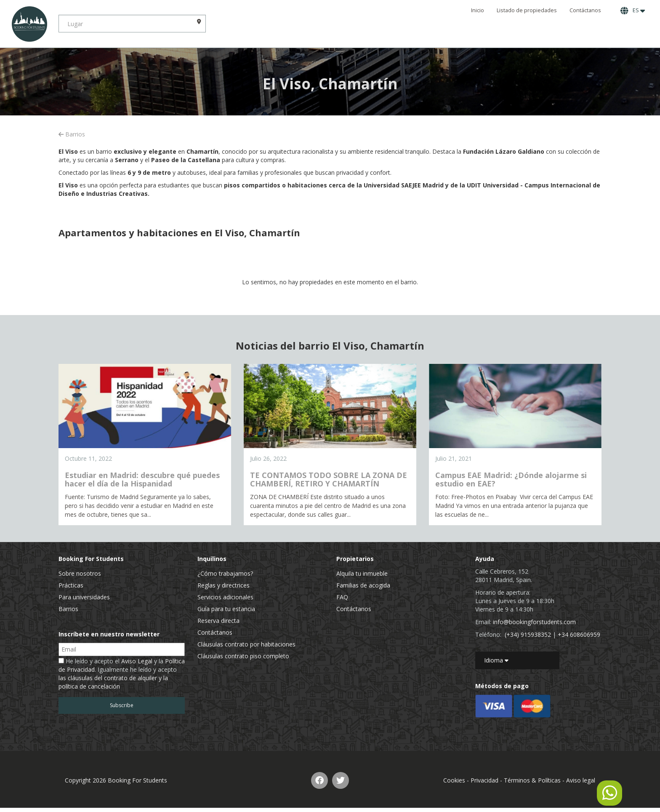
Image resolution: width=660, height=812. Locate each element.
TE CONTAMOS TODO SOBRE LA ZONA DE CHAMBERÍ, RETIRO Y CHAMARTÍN (329, 479)
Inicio (478, 10)
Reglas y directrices (224, 585)
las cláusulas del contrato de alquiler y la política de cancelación (113, 682)
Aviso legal (581, 780)
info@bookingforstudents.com (534, 622)
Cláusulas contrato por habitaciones (246, 644)
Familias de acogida (363, 585)
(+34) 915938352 (528, 634)
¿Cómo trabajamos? (225, 573)
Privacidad (484, 780)
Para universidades (84, 597)
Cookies (454, 780)
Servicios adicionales (225, 597)
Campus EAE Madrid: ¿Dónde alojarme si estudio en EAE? (511, 479)
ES (633, 11)
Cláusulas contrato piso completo (243, 656)
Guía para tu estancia (226, 609)
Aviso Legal (137, 661)
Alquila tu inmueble (362, 573)
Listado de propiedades (527, 10)
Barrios (72, 134)
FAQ (342, 597)
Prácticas (71, 585)
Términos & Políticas (532, 780)
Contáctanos (585, 10)
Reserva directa (218, 621)
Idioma (496, 660)
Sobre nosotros (80, 573)
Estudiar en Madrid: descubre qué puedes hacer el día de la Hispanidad (142, 479)
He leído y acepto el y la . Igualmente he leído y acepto (122, 674)
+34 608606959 (579, 634)
